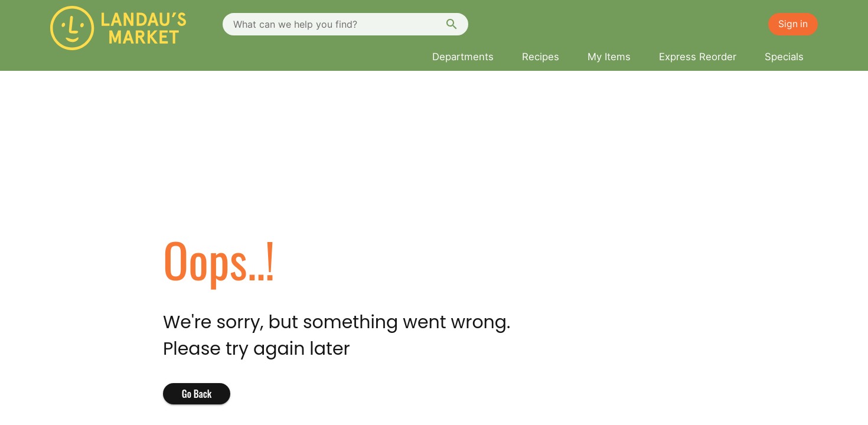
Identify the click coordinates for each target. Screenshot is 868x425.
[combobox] (345, 24)
